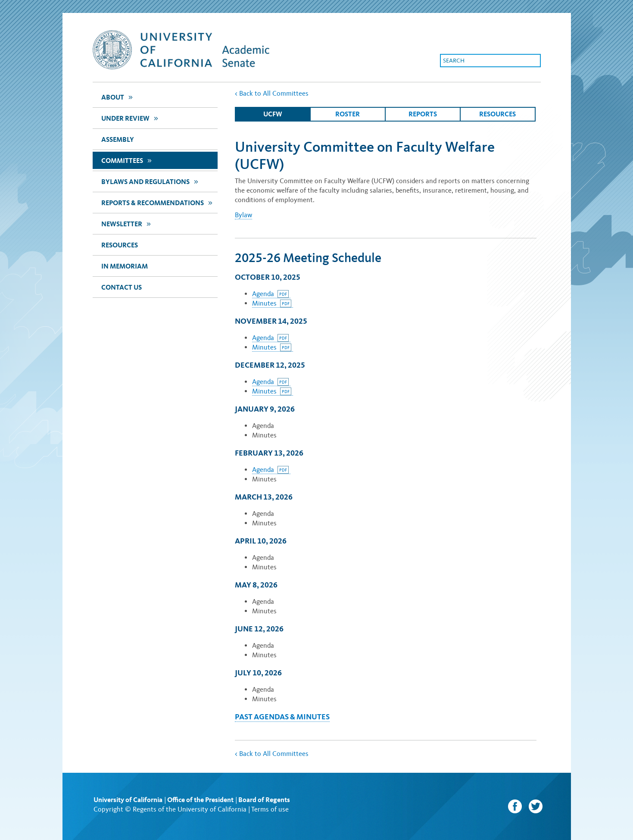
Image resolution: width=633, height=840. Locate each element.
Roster (348, 114)
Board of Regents (264, 800)
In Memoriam (125, 266)
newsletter (127, 223)
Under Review (131, 118)
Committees (128, 160)
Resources (120, 245)
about (118, 97)
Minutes (272, 303)
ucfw (273, 114)
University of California (128, 800)
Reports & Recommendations (158, 202)
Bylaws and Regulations (151, 181)
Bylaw (243, 215)
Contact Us (122, 287)
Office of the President (200, 800)
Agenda (270, 294)
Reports (423, 114)
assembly (118, 139)
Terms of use (270, 809)
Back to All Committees (272, 93)
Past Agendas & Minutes (282, 717)
